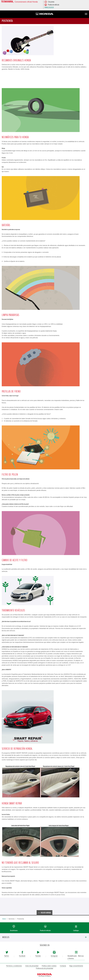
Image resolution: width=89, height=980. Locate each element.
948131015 (49, 7)
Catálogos (76, 931)
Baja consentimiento (76, 966)
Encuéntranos (14, 931)
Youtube (38, 956)
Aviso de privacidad (32, 966)
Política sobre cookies (49, 966)
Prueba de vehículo (45, 931)
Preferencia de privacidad (44, 968)
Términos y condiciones (14, 966)
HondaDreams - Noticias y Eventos (76, 957)
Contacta (63, 966)
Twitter (7, 956)
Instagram (54, 956)
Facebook (22, 956)
